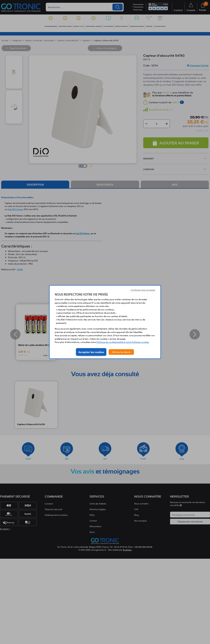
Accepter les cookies (91, 352)
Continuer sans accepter (143, 290)
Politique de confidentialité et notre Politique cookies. (123, 342)
